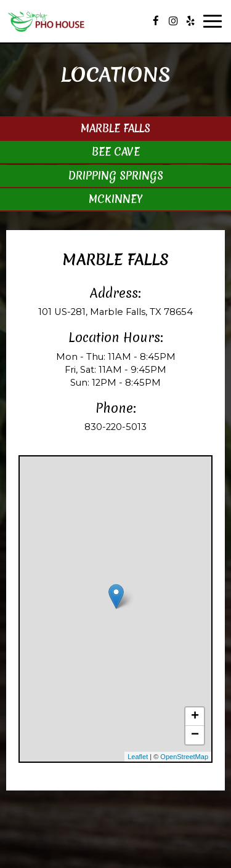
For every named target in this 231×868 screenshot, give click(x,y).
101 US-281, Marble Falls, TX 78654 (115, 312)
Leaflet (138, 757)
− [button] (195, 735)
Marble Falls (115, 128)
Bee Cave (116, 152)
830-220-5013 (115, 427)
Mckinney (115, 199)
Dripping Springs (116, 176)
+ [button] (195, 717)
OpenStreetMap (184, 757)
